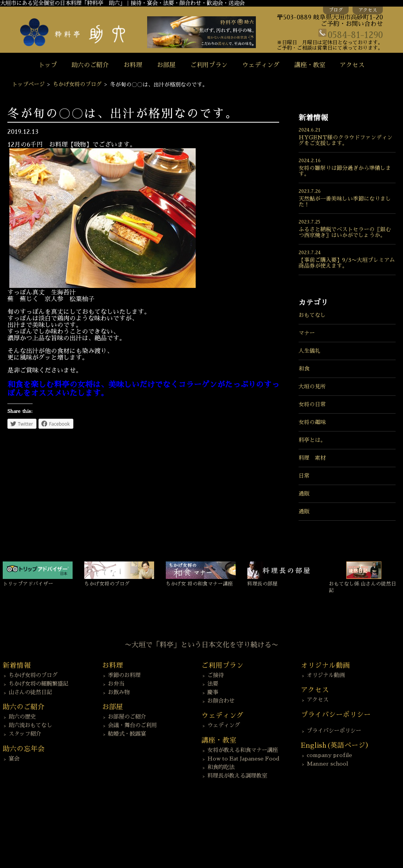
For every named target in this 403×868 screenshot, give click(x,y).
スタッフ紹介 (25, 734)
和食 (304, 369)
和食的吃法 (221, 767)
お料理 (133, 65)
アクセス (368, 10)
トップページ (28, 84)
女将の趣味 (312, 422)
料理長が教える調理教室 (237, 776)
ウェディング (261, 65)
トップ (48, 65)
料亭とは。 (312, 440)
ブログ (336, 10)
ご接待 (215, 675)
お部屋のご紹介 (127, 717)
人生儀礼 (309, 351)
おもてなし (312, 315)
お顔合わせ (221, 701)
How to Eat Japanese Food (243, 759)
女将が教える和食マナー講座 (243, 750)
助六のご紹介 (90, 65)
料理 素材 (312, 458)
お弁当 (116, 684)
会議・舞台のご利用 (132, 725)
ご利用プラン (209, 65)
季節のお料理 (124, 675)
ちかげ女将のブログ (77, 84)
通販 (304, 494)
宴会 (14, 759)
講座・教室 (310, 65)
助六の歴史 (22, 717)
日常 (304, 476)
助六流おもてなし (30, 725)
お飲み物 (119, 692)
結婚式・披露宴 (127, 734)
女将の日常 (312, 404)
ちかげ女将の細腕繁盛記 (38, 684)
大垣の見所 (312, 386)
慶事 (213, 692)
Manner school (327, 764)
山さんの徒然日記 (30, 692)
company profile (329, 755)
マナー (307, 333)
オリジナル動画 (326, 675)
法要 (213, 684)
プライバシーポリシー (334, 731)
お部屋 (166, 65)
